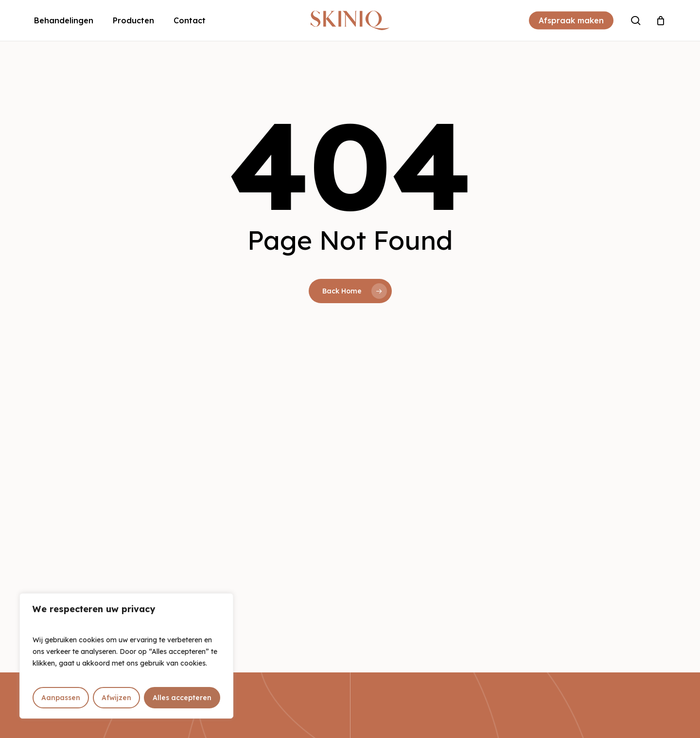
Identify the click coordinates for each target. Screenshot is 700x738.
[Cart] (661, 20)
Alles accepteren (182, 698)
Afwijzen (116, 698)
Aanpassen (61, 698)
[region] (126, 656)
